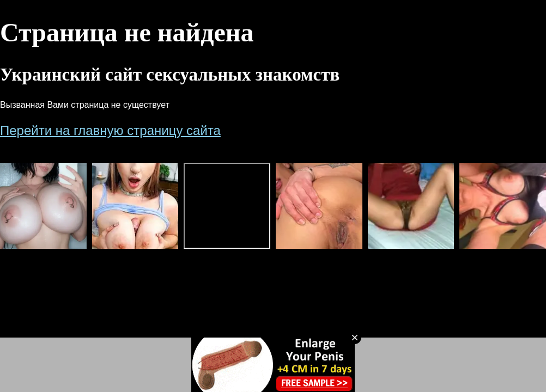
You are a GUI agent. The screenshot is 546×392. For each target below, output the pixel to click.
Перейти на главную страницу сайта (110, 130)
